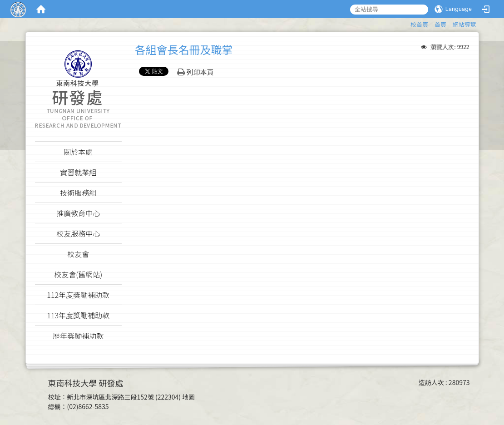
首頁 (440, 24)
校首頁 (419, 24)
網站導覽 (464, 24)
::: (406, 23)
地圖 (188, 397)
